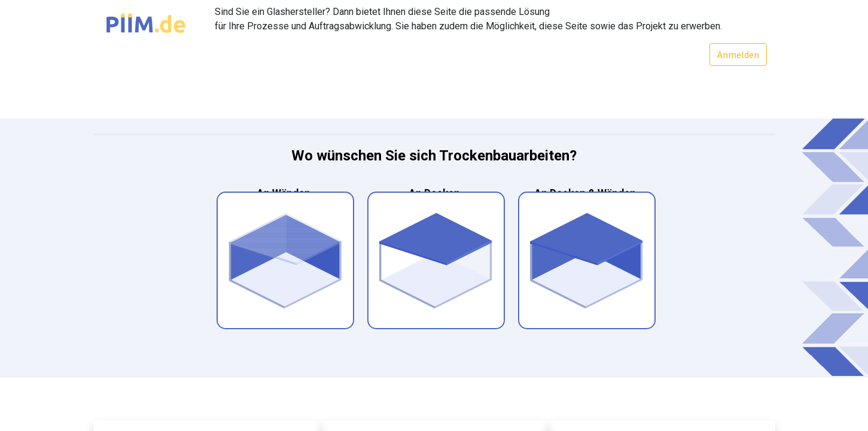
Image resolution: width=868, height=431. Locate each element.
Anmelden (738, 54)
